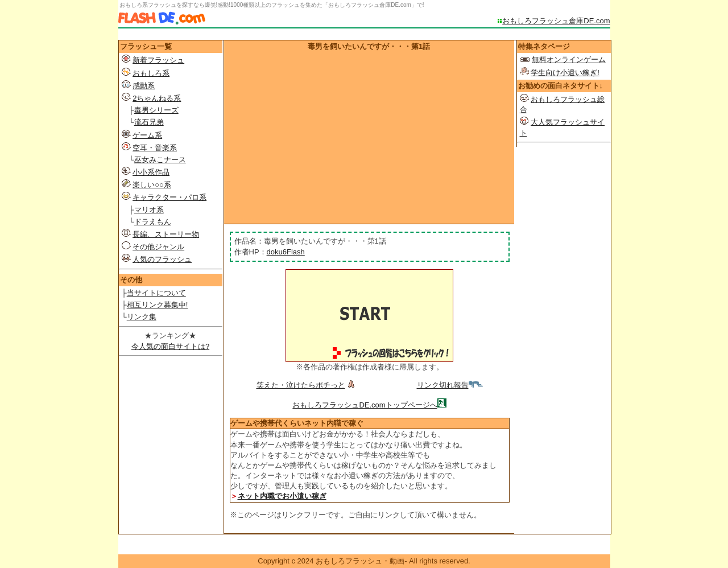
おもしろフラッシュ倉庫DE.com (556, 21)
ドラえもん (153, 222)
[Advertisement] (369, 137)
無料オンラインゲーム (569, 59)
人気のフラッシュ (162, 259)
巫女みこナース (160, 160)
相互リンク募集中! (158, 305)
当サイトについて (156, 293)
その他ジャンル (158, 247)
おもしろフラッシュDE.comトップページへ (365, 405)
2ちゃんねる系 (157, 98)
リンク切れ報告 (450, 385)
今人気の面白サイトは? (170, 346)
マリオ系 (149, 210)
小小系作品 (151, 172)
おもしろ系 (151, 73)
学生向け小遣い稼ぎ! (565, 73)
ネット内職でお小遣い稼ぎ (282, 496)
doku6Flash (286, 252)
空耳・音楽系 (155, 148)
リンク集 (142, 317)
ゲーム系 (147, 135)
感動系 (144, 86)
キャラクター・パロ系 (169, 197)
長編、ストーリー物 (166, 234)
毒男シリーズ (156, 110)
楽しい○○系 (152, 185)
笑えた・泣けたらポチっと (307, 385)
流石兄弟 (149, 122)
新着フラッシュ (158, 60)
